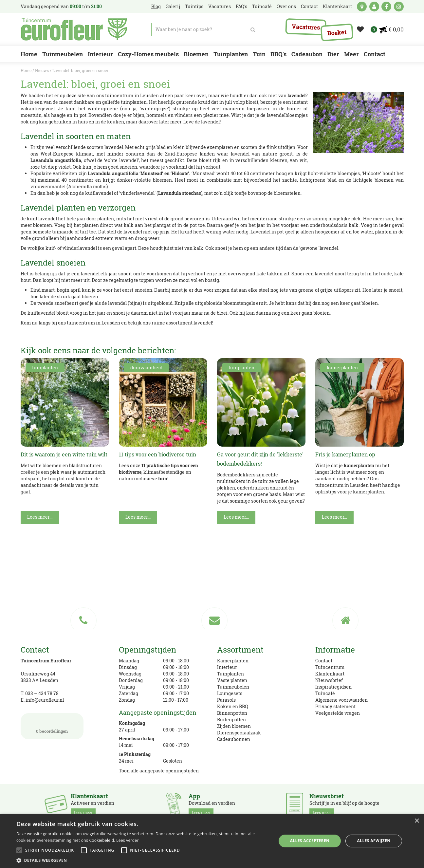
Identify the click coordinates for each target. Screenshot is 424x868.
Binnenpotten (232, 713)
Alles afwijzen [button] (374, 841)
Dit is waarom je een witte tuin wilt (64, 454)
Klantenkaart (330, 674)
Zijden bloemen (234, 726)
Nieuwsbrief (329, 680)
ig (399, 7)
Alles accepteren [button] (310, 841)
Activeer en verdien (92, 804)
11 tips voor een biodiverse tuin (157, 454)
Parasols (226, 700)
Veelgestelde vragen (338, 713)
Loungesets (230, 693)
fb (386, 7)
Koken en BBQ (233, 706)
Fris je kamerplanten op (345, 454)
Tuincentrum (330, 667)
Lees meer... (40, 517)
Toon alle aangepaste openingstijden (159, 771)
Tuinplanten (230, 674)
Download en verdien (212, 804)
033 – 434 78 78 (42, 693)
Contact (324, 661)
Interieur (227, 667)
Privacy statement (335, 706)
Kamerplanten (233, 661)
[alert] (212, 841)
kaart (362, 7)
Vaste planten (232, 680)
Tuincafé (325, 693)
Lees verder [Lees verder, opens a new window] (128, 840)
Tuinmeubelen (233, 687)
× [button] (417, 821)
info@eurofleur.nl (45, 700)
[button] (142, 860)
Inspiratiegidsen (333, 687)
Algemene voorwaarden (341, 700)
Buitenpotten (231, 720)
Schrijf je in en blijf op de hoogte (344, 804)
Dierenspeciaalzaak (239, 733)
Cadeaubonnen (234, 739)
